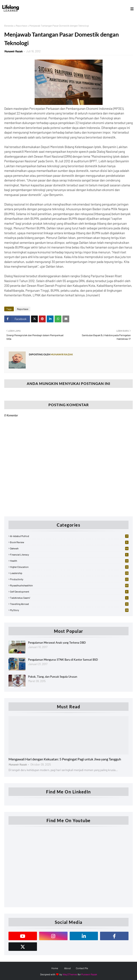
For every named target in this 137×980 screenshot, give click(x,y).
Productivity (69, 579)
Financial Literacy (69, 554)
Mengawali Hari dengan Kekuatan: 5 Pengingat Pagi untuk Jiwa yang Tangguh (65, 759)
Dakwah (69, 548)
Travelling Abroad (69, 604)
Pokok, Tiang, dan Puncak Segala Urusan (53, 677)
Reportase (21, 26)
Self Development (69, 591)
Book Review (69, 542)
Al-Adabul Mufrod (69, 536)
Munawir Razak (14, 51)
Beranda (9, 26)
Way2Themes (70, 974)
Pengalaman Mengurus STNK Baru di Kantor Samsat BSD (63, 660)
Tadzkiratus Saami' (69, 598)
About (67, 968)
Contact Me (82, 968)
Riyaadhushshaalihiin (69, 585)
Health (69, 561)
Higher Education (69, 567)
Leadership (69, 573)
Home (55, 968)
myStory (69, 610)
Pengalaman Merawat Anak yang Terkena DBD (57, 643)
